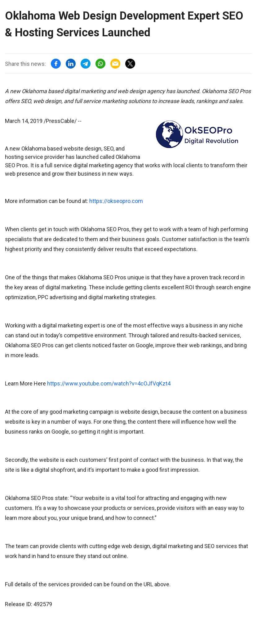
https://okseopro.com (116, 201)
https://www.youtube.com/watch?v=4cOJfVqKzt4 (109, 383)
